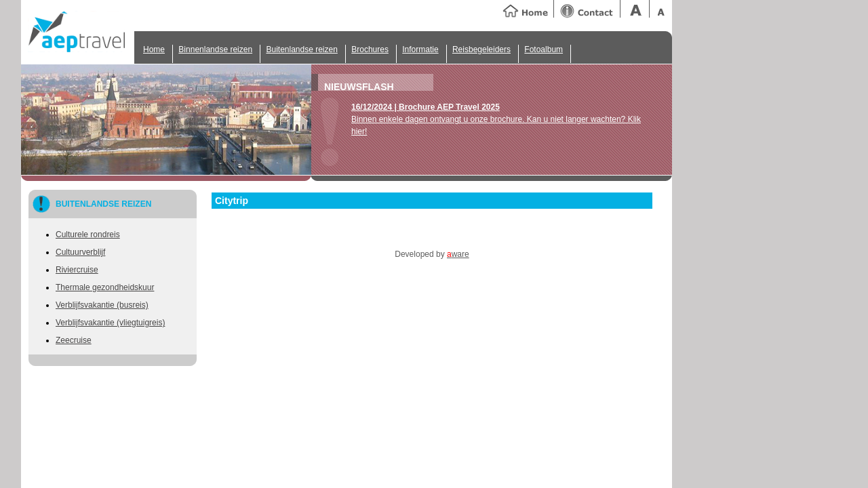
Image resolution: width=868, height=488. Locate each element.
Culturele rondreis (88, 235)
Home (154, 49)
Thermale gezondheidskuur (105, 287)
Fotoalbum (544, 49)
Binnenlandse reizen (215, 49)
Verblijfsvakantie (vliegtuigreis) (110, 323)
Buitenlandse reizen (301, 49)
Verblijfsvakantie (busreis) (102, 305)
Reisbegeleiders (481, 49)
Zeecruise (74, 340)
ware (458, 254)
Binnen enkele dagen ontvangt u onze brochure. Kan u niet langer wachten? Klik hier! (496, 119)
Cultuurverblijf (80, 252)
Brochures (370, 49)
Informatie (420, 49)
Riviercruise (77, 270)
